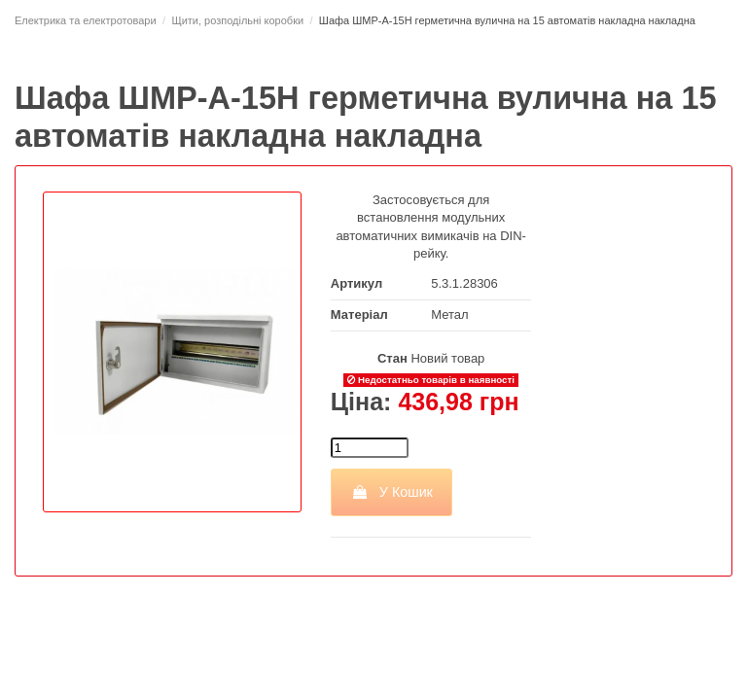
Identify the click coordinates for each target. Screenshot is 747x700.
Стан (392, 358)
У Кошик (391, 492)
